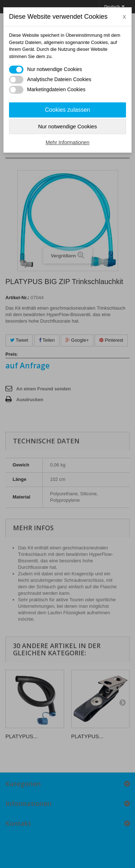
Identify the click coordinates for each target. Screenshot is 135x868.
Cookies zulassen (67, 110)
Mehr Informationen (67, 142)
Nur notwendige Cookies (67, 126)
